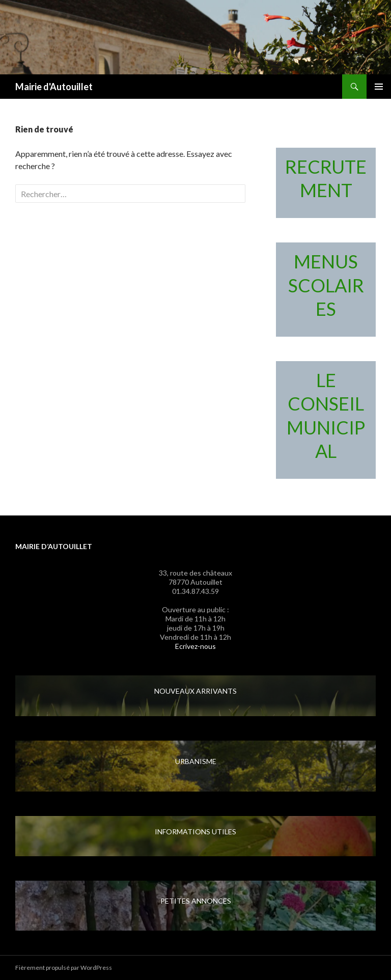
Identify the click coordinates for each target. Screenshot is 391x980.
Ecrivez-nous (195, 646)
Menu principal (379, 87)
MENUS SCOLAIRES (326, 285)
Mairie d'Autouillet (54, 87)
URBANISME (196, 761)
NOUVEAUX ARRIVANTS (195, 691)
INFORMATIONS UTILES (195, 832)
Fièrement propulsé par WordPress (64, 968)
